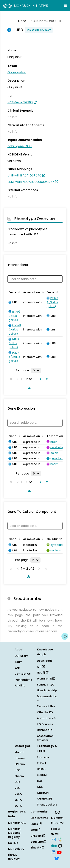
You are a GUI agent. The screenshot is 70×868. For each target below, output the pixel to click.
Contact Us (23, 674)
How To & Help (47, 690)
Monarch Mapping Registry (14, 833)
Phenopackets (47, 805)
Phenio (19, 776)
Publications (23, 680)
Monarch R (46, 679)
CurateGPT (45, 799)
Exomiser (43, 757)
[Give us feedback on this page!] (65, 636)
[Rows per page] (36, 370)
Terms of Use (46, 706)
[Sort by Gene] (19, 292)
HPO (17, 770)
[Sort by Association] (42, 292)
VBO (17, 788)
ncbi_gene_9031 (20, 146)
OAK (40, 781)
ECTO (18, 806)
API (41, 667)
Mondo (19, 752)
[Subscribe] (54, 839)
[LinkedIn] (54, 852)
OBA (17, 782)
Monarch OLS (17, 823)
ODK (40, 787)
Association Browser (45, 738)
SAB (17, 668)
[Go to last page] (46, 379)
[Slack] (60, 839)
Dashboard (45, 730)
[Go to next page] (40, 379)
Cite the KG (45, 712)
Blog (35, 830)
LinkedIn (38, 836)
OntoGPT (43, 793)
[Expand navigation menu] (65, 6)
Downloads (45, 661)
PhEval (41, 763)
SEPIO (18, 800)
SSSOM (42, 775)
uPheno (20, 764)
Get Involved (39, 818)
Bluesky (37, 848)
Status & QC (46, 685)
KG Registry (16, 849)
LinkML (41, 769)
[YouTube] (59, 852)
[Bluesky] (57, 858)
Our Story (21, 656)
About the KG (46, 718)
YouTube (38, 842)
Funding (20, 686)
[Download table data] (28, 387)
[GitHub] (60, 845)
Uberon (20, 758)
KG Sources (45, 724)
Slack (36, 824)
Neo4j (43, 673)
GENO (18, 794)
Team (18, 662)
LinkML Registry (14, 857)
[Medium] (54, 845)
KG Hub (13, 843)
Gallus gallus (17, 72)
